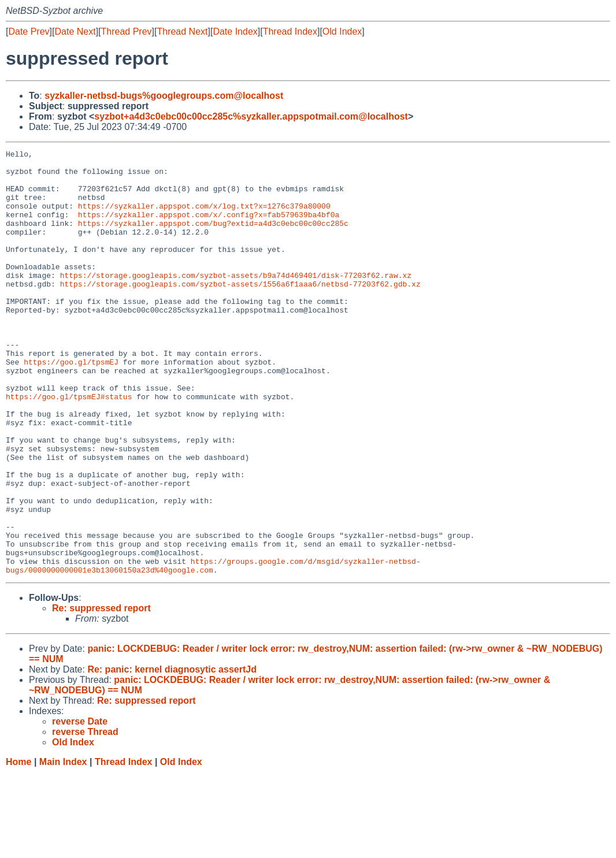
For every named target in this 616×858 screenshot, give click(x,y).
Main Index (63, 847)
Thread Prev (127, 31)
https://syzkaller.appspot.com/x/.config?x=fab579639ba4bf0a (209, 228)
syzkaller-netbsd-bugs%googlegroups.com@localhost (164, 96)
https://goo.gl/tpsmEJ (71, 405)
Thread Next (182, 31)
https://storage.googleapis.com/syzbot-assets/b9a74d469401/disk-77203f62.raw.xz (236, 301)
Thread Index (290, 31)
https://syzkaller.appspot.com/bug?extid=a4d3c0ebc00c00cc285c (213, 239)
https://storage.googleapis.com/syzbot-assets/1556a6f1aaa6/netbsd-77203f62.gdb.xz (240, 311)
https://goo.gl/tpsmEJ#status (69, 447)
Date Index (235, 31)
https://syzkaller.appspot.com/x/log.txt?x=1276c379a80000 (204, 218)
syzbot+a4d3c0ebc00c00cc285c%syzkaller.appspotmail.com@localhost (251, 116)
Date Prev (29, 31)
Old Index (342, 31)
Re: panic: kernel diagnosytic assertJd (172, 754)
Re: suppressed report (101, 693)
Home (18, 847)
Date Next (75, 31)
